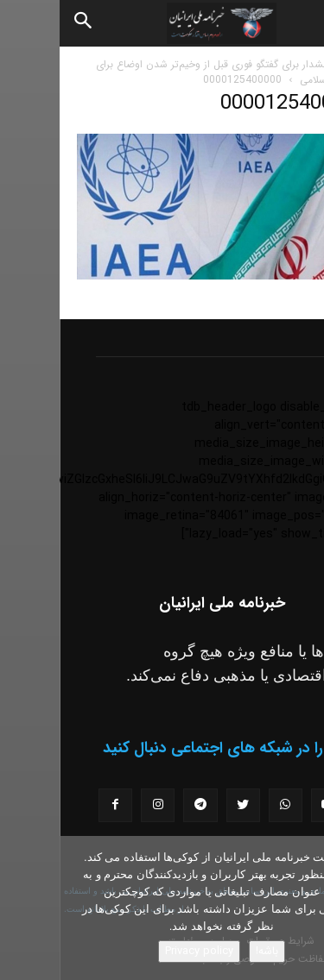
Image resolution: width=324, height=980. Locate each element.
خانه (298, 64)
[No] (302, 908)
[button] (296, 23)
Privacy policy (140, 951)
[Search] (24, 23)
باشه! (207, 951)
